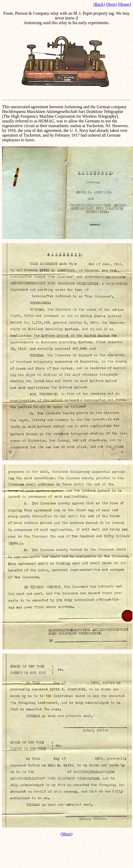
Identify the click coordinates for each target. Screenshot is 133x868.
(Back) (99, 4)
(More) (66, 834)
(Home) (124, 4)
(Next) (111, 4)
